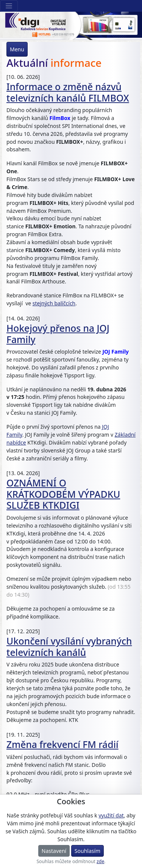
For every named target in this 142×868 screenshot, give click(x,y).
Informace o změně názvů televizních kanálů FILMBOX (68, 92)
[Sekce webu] (9, 6)
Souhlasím (87, 851)
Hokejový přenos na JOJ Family (58, 334)
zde (100, 861)
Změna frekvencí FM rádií (62, 744)
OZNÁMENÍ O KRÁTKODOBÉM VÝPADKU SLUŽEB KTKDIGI (63, 494)
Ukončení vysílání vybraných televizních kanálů (69, 646)
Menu (17, 49)
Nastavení (54, 851)
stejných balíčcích (54, 303)
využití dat (111, 815)
